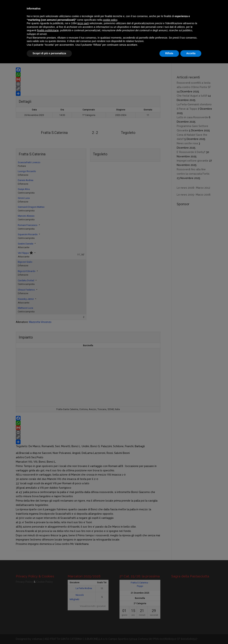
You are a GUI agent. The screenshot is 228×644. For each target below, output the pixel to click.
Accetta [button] (191, 53)
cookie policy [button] (110, 20)
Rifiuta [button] (169, 53)
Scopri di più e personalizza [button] (49, 53)
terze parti (83, 23)
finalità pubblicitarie (48, 30)
